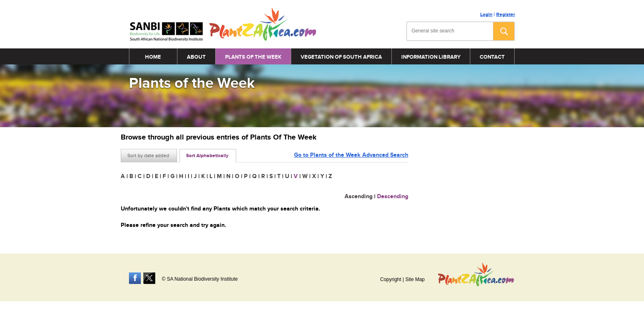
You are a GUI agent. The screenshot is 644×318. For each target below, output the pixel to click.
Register (506, 15)
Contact (492, 57)
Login (486, 15)
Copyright (390, 279)
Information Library (431, 57)
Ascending (359, 196)
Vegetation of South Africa (341, 57)
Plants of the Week (253, 57)
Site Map (415, 279)
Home (153, 57)
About (196, 57)
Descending (393, 196)
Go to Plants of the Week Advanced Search (351, 155)
